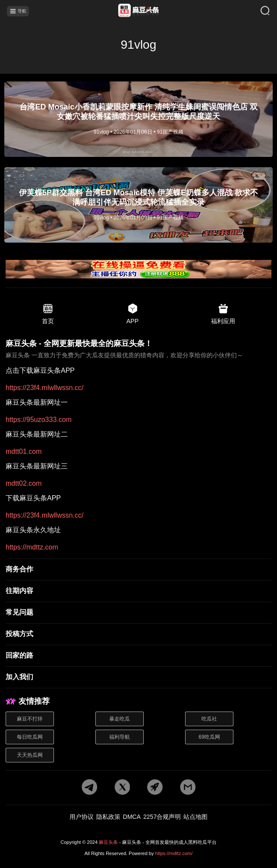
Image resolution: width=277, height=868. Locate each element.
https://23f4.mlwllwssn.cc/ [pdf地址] (45, 388)
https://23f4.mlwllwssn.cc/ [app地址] (45, 515)
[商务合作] (138, 570)
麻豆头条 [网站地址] (108, 842)
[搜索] (259, 11)
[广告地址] (138, 270)
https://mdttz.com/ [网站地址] (174, 853)
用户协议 (82, 817)
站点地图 (195, 817)
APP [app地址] (132, 314)
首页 (48, 314)
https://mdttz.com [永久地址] (32, 547)
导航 (18, 11)
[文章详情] (138, 119)
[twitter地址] (122, 788)
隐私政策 (108, 817)
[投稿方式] (138, 634)
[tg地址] (89, 788)
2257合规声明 (162, 817)
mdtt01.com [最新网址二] (24, 452)
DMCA (132, 817)
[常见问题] (138, 613)
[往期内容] (138, 591)
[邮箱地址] (188, 788)
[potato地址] (155, 788)
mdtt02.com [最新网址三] (24, 484)
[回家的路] (138, 656)
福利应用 (223, 314)
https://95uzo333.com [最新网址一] (39, 420)
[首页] (138, 11)
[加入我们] (138, 678)
